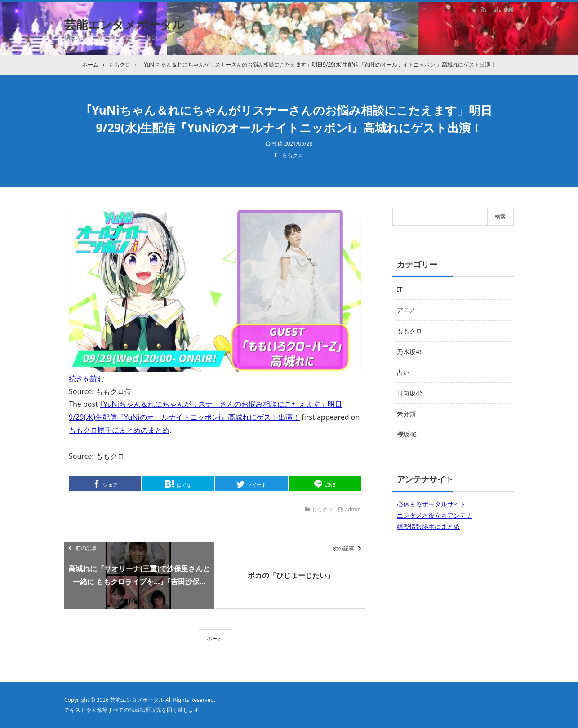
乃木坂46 (410, 352)
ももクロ (293, 155)
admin (353, 509)
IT (400, 289)
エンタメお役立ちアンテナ (435, 515)
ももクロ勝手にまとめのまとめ (119, 430)
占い (403, 372)
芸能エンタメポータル (124, 24)
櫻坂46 (407, 434)
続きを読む (87, 378)
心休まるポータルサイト (431, 504)
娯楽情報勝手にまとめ (428, 526)
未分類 (406, 414)
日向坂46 (410, 393)
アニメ (406, 310)
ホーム (215, 638)
